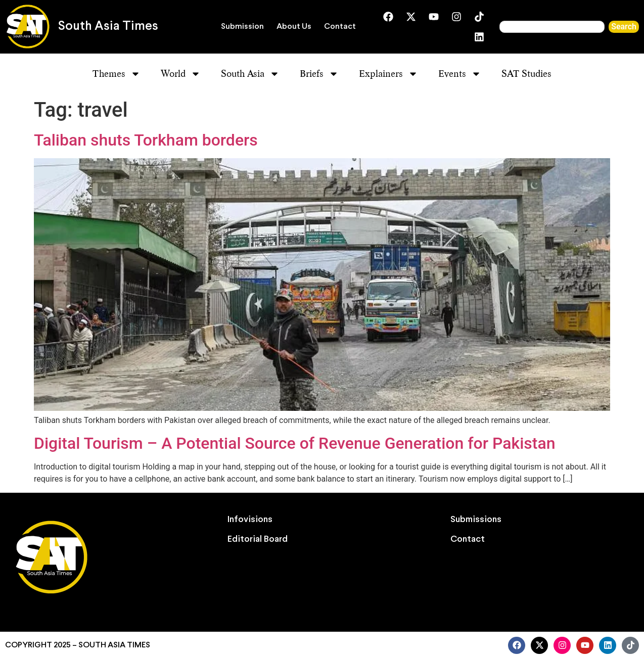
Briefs (319, 74)
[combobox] (552, 27)
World (181, 74)
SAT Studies (526, 74)
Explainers (388, 74)
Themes (117, 74)
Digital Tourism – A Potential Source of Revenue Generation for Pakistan (295, 443)
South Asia (250, 74)
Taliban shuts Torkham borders (146, 140)
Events (460, 74)
